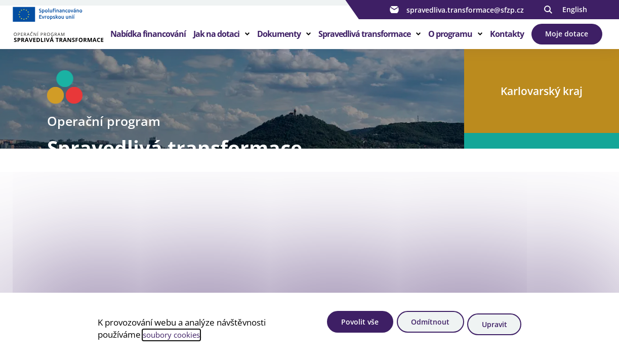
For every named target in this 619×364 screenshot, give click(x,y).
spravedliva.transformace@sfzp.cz (456, 10)
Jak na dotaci (216, 42)
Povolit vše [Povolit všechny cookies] (344, 326)
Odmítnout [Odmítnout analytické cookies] (422, 326)
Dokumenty (279, 42)
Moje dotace (567, 42)
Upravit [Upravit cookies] (494, 326)
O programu (450, 42)
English (575, 9)
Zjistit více (85, 286)
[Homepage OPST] (64, 36)
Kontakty (507, 42)
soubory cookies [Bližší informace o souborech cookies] (175, 336)
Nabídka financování (148, 42)
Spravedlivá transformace (364, 42)
